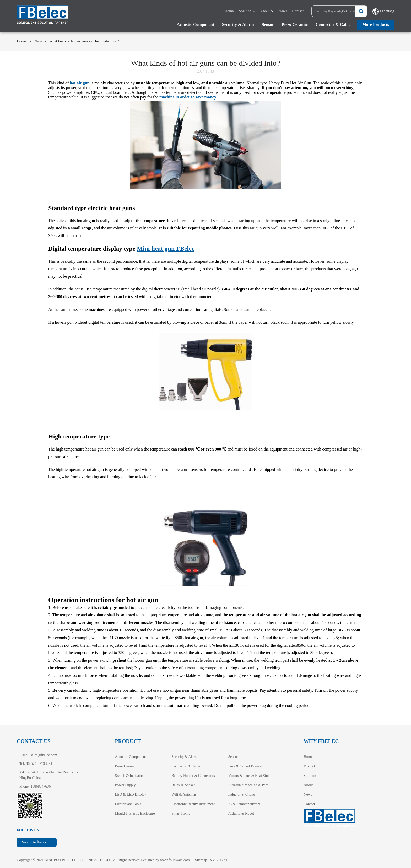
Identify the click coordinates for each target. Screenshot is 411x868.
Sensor (268, 24)
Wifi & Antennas (184, 795)
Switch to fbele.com (37, 842)
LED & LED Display (130, 795)
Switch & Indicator (129, 776)
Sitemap (201, 860)
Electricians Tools (128, 804)
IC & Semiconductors (244, 804)
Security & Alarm (238, 24)
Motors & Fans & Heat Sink (249, 776)
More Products (376, 24)
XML (214, 860)
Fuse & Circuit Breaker (245, 766)
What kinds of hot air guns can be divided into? (84, 41)
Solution (245, 11)
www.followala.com (175, 860)
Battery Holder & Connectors (193, 776)
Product (309, 766)
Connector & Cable (333, 24)
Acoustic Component (195, 24)
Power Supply (125, 785)
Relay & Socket (183, 785)
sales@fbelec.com (44, 755)
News (283, 11)
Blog (224, 860)
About (265, 11)
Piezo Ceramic (295, 24)
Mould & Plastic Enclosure (135, 813)
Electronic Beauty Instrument (193, 804)
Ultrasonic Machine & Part (248, 785)
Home (229, 11)
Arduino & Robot (241, 813)
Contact (298, 11)
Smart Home (181, 813)
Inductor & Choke (241, 795)
